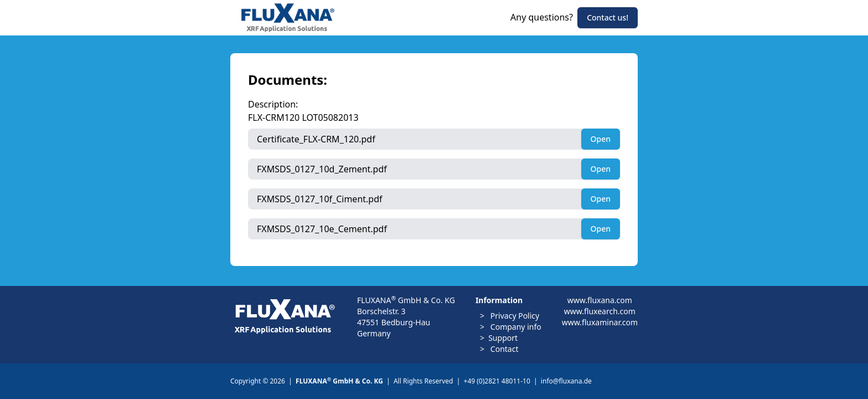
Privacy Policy (514, 316)
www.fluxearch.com (600, 311)
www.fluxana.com (600, 300)
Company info (515, 327)
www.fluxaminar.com (600, 322)
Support (503, 338)
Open (601, 139)
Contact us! (608, 17)
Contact (503, 349)
